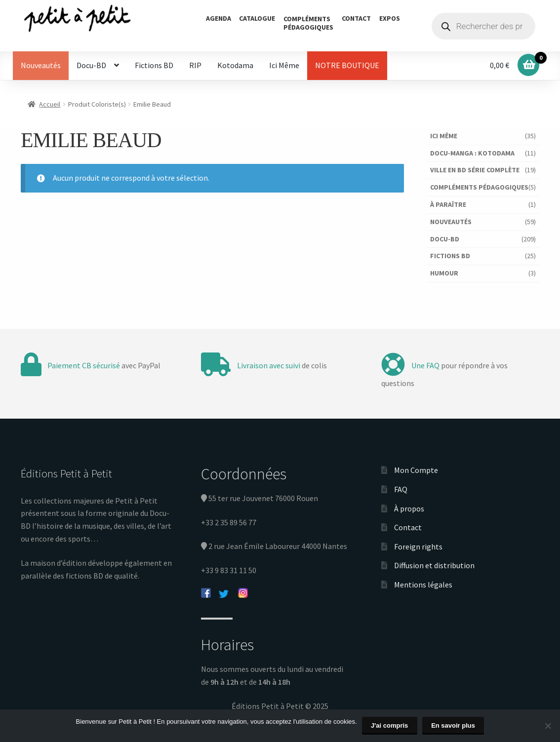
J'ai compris (389, 725)
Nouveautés (41, 65)
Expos (390, 18)
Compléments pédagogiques (479, 187)
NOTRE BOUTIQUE (347, 65)
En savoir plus (453, 725)
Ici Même (284, 65)
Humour (444, 273)
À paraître (448, 204)
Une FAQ (425, 365)
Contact (356, 18)
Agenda (219, 18)
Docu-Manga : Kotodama (472, 153)
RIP (195, 65)
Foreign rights (418, 547)
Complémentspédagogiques (308, 23)
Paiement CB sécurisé (84, 365)
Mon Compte (416, 470)
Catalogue (257, 18)
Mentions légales (423, 585)
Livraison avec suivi (269, 365)
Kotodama (235, 65)
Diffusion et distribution (434, 565)
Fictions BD (154, 65)
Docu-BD (91, 65)
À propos (409, 508)
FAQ (401, 489)
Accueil (50, 104)
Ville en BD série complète (475, 170)
